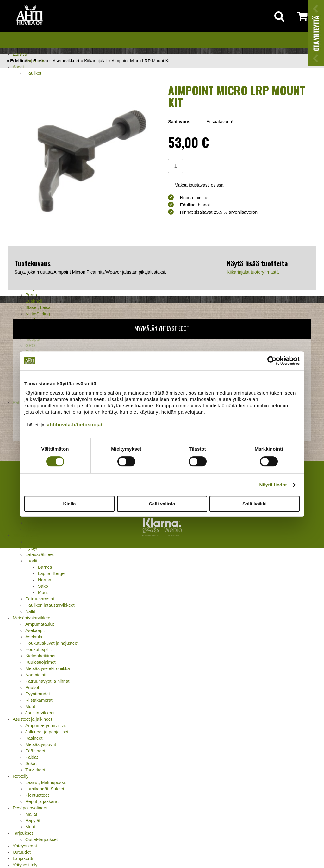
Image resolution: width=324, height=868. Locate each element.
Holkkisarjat (37, 542)
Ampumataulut (40, 624)
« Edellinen (18, 61)
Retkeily (21, 776)
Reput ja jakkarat (42, 801)
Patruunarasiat (40, 599)
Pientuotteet (37, 795)
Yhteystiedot (25, 846)
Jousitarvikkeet (40, 713)
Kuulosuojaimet (40, 662)
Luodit (31, 561)
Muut (43, 592)
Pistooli (32, 529)
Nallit (30, 611)
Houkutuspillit (38, 649)
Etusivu (20, 54)
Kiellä (69, 504)
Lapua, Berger (52, 573)
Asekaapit (35, 630)
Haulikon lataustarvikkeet (50, 605)
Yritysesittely (25, 865)
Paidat (32, 757)
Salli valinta (162, 504)
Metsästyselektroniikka (48, 668)
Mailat (31, 814)
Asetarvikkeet (66, 61)
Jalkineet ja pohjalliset (47, 732)
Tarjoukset (23, 833)
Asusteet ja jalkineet (32, 719)
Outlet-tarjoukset (42, 839)
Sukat (31, 763)
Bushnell (34, 301)
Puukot (32, 687)
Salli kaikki (255, 504)
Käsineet (34, 738)
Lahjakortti (23, 858)
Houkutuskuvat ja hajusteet (52, 643)
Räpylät (33, 820)
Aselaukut (35, 637)
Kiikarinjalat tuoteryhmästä (253, 272)
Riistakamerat (39, 700)
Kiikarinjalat (96, 61)
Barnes (45, 567)
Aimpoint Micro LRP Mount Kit (141, 61)
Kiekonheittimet (40, 656)
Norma (45, 580)
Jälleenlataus (26, 535)
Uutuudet (22, 852)
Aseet (18, 67)
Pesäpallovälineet (30, 808)
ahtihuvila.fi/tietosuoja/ (75, 424)
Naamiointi (36, 675)
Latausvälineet (40, 554)
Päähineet (35, 751)
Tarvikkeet (35, 770)
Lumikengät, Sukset (45, 789)
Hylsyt (31, 548)
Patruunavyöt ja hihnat (47, 681)
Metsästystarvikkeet (32, 618)
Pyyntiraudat (38, 694)
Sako (43, 586)
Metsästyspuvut (41, 744)
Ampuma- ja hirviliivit (46, 725)
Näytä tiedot (273, 485)
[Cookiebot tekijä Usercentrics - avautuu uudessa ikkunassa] (272, 361)
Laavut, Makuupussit (46, 782)
